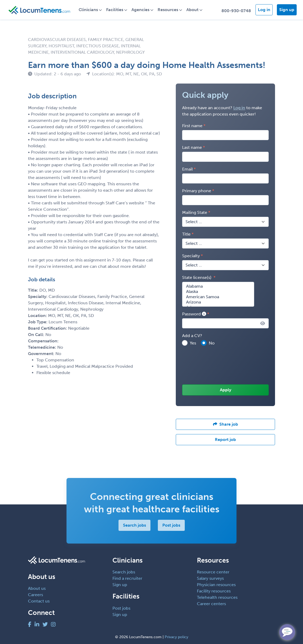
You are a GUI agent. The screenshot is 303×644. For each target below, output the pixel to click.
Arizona (218, 302)
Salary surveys (210, 578)
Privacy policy (176, 637)
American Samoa (218, 297)
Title (186, 234)
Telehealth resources (217, 597)
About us (37, 588)
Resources (168, 10)
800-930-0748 (236, 11)
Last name (192, 147)
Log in (264, 10)
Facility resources (214, 591)
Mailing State (195, 212)
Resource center (213, 572)
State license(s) (197, 277)
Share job (226, 424)
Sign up (287, 10)
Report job (225, 440)
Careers (35, 595)
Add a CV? (192, 336)
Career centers (211, 604)
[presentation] (222, 366)
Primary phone (197, 191)
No (212, 343)
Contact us (39, 601)
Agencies (140, 10)
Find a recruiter (127, 578)
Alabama (218, 286)
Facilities (115, 10)
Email (187, 169)
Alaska (218, 292)
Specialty (191, 256)
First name (192, 126)
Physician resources (216, 585)
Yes (193, 343)
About (192, 10)
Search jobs (134, 525)
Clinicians (88, 10)
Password (194, 314)
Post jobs (171, 525)
